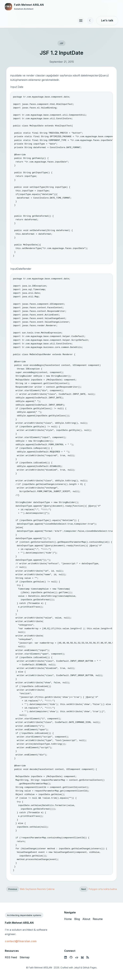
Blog (77, 919)
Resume (98, 919)
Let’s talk (107, 20)
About (86, 919)
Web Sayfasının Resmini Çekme (37, 889)
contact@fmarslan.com (21, 941)
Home (68, 919)
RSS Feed (11, 957)
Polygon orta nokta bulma (103, 889)
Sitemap (25, 957)
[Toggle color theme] (90, 21)
